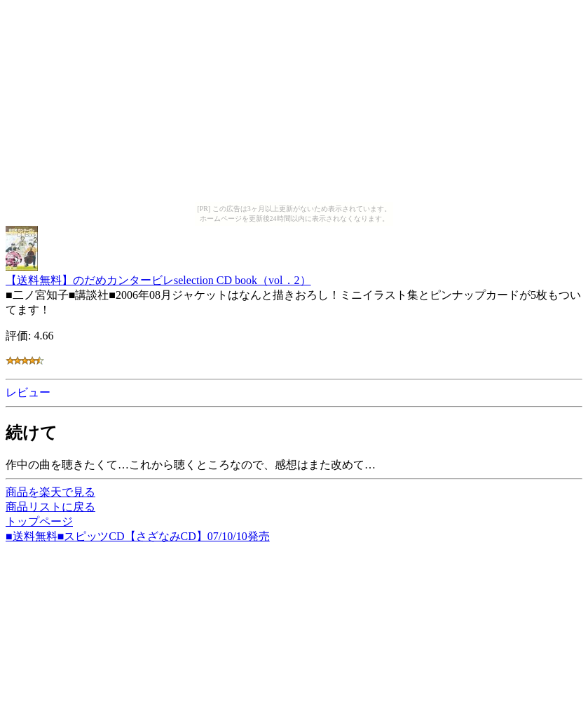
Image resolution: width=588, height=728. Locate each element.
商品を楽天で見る (50, 492)
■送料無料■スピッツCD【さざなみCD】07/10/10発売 (138, 536)
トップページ (39, 521)
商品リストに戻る (50, 507)
